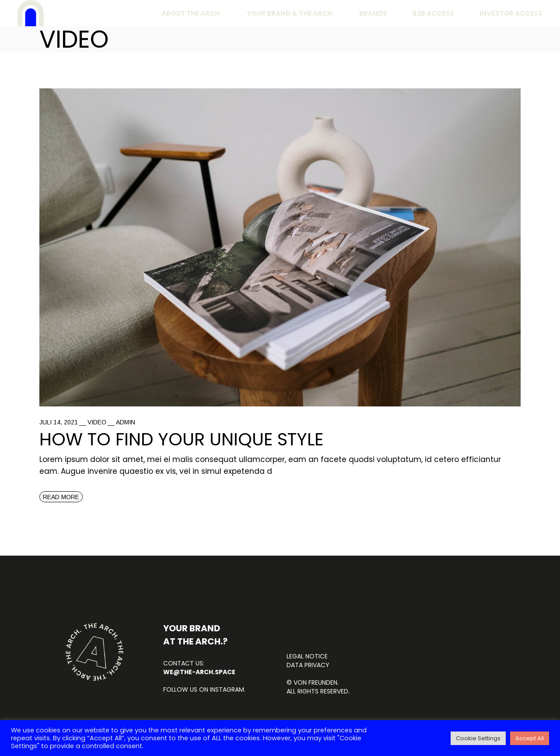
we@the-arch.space (199, 672)
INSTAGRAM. (227, 689)
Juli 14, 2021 (59, 422)
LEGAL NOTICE (307, 656)
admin (126, 422)
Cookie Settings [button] (478, 738)
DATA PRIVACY (308, 665)
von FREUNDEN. (316, 682)
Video (97, 422)
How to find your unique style (181, 439)
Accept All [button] (530, 738)
